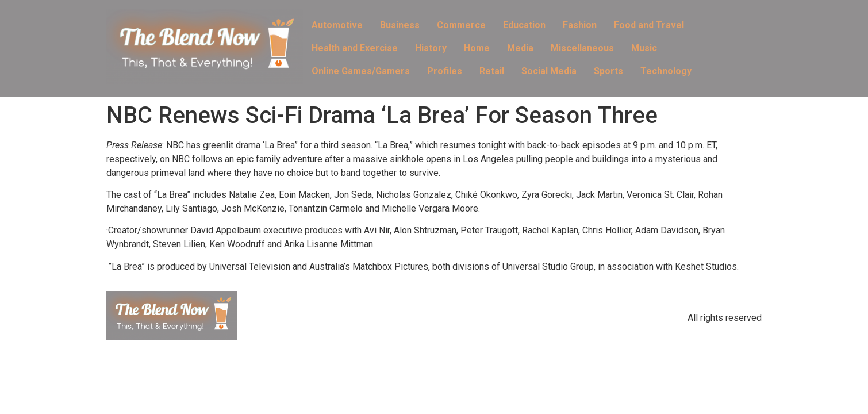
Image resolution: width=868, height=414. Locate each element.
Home (477, 48)
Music (644, 48)
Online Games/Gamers (361, 71)
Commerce (461, 25)
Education (524, 25)
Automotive (337, 25)
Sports (608, 71)
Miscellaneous (582, 48)
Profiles (445, 71)
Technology (666, 71)
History (431, 48)
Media (520, 48)
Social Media (549, 71)
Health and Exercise (355, 48)
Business (400, 25)
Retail (492, 71)
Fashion (580, 25)
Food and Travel (649, 25)
